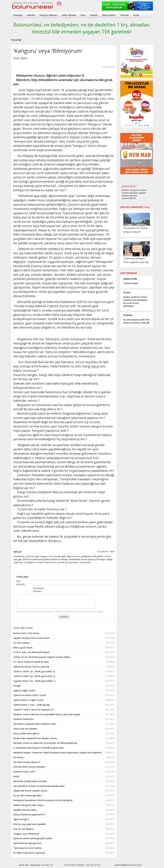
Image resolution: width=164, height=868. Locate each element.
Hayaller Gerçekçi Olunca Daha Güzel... (64, 638)
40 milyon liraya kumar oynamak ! (64, 853)
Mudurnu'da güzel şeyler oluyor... (64, 805)
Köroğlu (64, 686)
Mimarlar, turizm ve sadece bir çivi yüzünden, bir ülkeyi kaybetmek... (64, 743)
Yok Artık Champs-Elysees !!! (64, 762)
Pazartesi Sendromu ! (64, 719)
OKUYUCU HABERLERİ (135, 207)
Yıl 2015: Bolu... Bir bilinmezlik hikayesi (64, 652)
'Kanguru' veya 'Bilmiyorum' (64, 834)
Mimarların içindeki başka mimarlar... (64, 781)
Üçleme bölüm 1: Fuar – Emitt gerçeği (64, 705)
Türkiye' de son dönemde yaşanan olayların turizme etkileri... (64, 657)
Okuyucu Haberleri (48, 15)
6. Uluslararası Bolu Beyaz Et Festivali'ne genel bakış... (64, 748)
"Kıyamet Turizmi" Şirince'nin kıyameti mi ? (64, 710)
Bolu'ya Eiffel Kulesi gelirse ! (64, 734)
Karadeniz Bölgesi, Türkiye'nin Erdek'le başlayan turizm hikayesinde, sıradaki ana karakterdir (64, 753)
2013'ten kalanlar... (64, 643)
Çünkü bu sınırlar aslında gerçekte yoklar (64, 839)
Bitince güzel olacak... (64, 648)
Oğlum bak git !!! (64, 819)
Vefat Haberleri (69, 15)
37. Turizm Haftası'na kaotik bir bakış (64, 662)
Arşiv (83, 15)
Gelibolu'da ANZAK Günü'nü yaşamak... (64, 667)
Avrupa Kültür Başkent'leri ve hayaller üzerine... (64, 738)
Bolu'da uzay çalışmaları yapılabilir (64, 824)
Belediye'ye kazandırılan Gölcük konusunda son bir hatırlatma (64, 800)
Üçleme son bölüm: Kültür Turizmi (64, 695)
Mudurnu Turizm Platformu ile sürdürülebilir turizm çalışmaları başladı (64, 715)
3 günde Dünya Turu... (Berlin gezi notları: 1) (64, 681)
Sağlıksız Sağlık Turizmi (64, 691)
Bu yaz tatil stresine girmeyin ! (64, 796)
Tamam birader (131, 283)
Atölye (64, 777)
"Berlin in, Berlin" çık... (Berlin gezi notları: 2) (64, 672)
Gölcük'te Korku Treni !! (64, 772)
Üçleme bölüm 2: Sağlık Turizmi (64, 700)
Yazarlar (94, 15)
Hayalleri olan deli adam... (64, 810)
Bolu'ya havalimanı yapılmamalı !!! (64, 815)
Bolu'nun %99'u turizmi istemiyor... (64, 767)
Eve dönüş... (64, 757)
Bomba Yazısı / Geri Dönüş (64, 633)
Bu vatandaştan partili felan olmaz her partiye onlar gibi (136, 321)
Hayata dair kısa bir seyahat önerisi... (64, 791)
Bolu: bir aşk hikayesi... (64, 829)
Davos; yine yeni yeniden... (64, 729)
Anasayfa (18, 15)
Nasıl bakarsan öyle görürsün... (64, 843)
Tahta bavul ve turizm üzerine (64, 848)
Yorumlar (124, 15)
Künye (136, 15)
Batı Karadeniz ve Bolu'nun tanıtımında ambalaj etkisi (64, 786)
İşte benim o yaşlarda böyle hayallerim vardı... (64, 724)
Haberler (31, 15)
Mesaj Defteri (109, 15)
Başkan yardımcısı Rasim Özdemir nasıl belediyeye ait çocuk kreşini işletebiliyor (135, 301)
